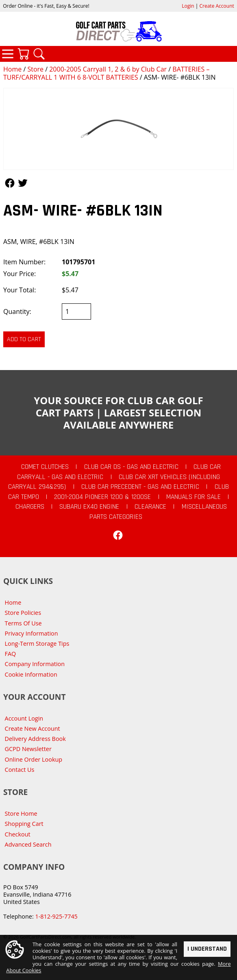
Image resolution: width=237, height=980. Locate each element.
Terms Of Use (23, 623)
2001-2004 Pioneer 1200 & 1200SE (102, 497)
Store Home (21, 813)
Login (188, 6)
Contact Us (20, 770)
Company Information (35, 664)
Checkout (18, 834)
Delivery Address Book (35, 739)
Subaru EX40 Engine (89, 507)
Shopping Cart (24, 824)
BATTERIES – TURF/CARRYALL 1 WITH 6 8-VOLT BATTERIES (106, 73)
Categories (8, 54)
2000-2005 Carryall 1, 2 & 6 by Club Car (108, 69)
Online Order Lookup (34, 759)
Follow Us (10, 183)
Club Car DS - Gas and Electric (131, 467)
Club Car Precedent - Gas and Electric (140, 487)
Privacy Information (32, 633)
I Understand (207, 949)
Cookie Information (31, 674)
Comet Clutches (45, 467)
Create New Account (33, 728)
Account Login (24, 718)
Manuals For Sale (194, 497)
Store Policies (23, 613)
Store (35, 69)
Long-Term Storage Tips (37, 644)
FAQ (11, 654)
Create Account (217, 6)
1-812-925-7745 (56, 916)
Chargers (30, 507)
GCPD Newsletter (28, 749)
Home (12, 69)
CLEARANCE (150, 507)
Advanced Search (28, 844)
